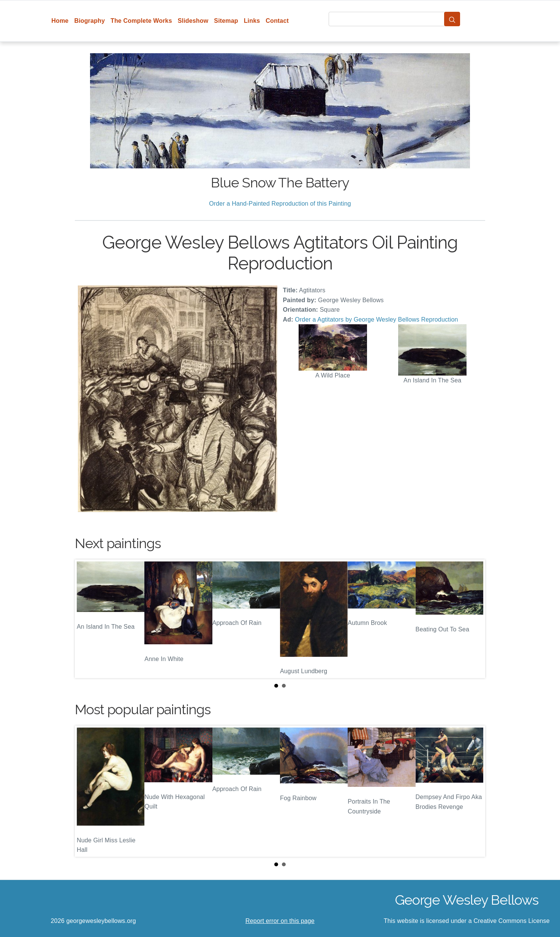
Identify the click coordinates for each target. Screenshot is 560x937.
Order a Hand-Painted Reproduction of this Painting (280, 204)
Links (252, 21)
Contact (277, 21)
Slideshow (193, 21)
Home (60, 21)
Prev (87, 619)
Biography (89, 21)
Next (473, 619)
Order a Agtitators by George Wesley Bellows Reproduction (376, 319)
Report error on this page (280, 921)
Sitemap (226, 21)
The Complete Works (141, 21)
